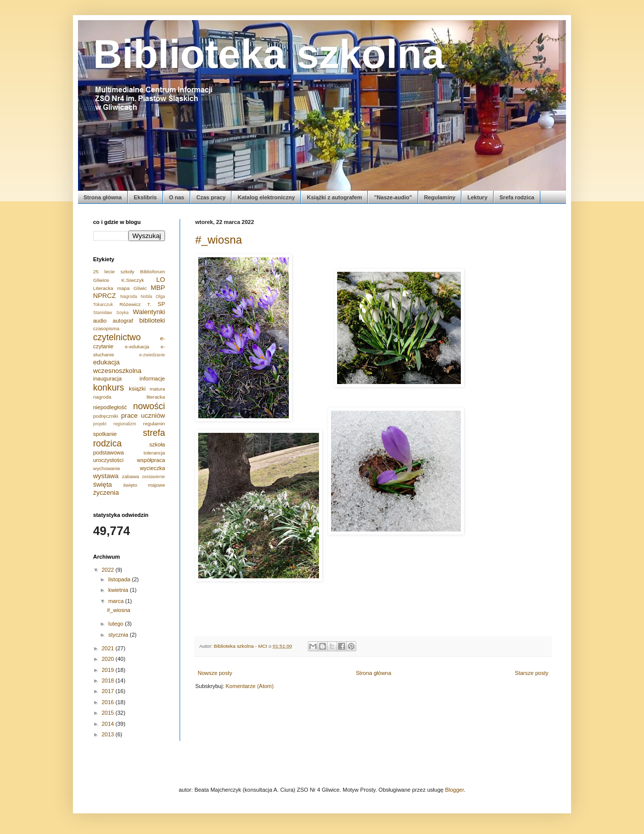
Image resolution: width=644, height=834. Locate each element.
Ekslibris (145, 197)
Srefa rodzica (517, 197)
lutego (116, 624)
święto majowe (144, 485)
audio (100, 321)
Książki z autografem (334, 197)
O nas (177, 197)
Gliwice (101, 280)
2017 (109, 691)
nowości (149, 406)
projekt (100, 424)
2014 (109, 724)
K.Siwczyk (133, 280)
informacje (152, 378)
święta (102, 484)
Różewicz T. (135, 304)
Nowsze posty (215, 673)
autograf (123, 321)
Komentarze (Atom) (250, 686)
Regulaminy (440, 197)
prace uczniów (143, 415)
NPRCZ (104, 296)
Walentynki (149, 312)
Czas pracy (211, 197)
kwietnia (119, 590)
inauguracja (107, 378)
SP (161, 304)
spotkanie (105, 434)
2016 (109, 702)
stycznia (119, 635)
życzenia (106, 492)
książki (137, 389)
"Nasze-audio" (393, 197)
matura (157, 389)
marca (117, 601)
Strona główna (103, 197)
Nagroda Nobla (136, 296)
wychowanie (107, 468)
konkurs (109, 388)
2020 (109, 659)
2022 (109, 570)
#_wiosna (219, 240)
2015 (109, 713)
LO (160, 280)
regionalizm (125, 424)
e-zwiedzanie (152, 355)
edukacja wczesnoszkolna (117, 366)
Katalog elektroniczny (266, 197)
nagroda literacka (129, 397)
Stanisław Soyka (111, 313)
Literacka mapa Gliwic (120, 288)
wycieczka (152, 468)
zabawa (130, 476)
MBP (158, 288)
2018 (109, 680)
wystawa (106, 476)
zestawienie (153, 477)
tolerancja (154, 453)
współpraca (151, 460)
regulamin (154, 424)
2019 (109, 670)
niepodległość (110, 407)
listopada (120, 579)
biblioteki (152, 320)
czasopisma (106, 328)
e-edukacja (137, 347)
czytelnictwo (117, 337)
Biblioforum (153, 272)
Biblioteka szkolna (269, 54)
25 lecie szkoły (114, 272)
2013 (109, 734)
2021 (109, 648)
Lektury (477, 197)
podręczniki (106, 416)
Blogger (454, 790)
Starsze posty (532, 673)
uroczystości (108, 460)
